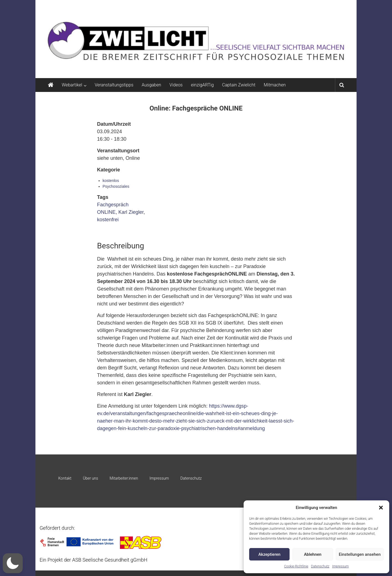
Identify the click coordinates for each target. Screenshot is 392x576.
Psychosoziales (116, 186)
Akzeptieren (269, 554)
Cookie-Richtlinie (296, 566)
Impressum (341, 566)
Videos (176, 85)
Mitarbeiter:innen (124, 478)
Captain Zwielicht (239, 85)
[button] (381, 508)
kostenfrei (108, 220)
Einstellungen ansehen (360, 554)
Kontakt (65, 478)
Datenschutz (320, 566)
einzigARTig (202, 85)
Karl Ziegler (131, 212)
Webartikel (72, 85)
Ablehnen (313, 554)
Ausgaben (151, 85)
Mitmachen (275, 85)
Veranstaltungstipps (114, 85)
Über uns (90, 478)
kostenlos (111, 181)
